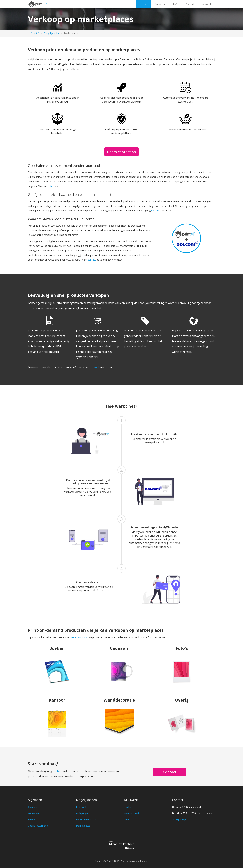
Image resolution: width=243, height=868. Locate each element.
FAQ (175, 4)
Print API (35, 33)
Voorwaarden (35, 813)
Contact (190, 4)
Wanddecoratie (132, 813)
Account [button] (208, 4)
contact (50, 186)
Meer (127, 819)
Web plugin (82, 813)
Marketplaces (83, 826)
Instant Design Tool (87, 819)
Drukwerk (160, 4)
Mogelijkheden (52, 33)
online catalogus (79, 637)
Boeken (128, 807)
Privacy (32, 819)
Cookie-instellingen (38, 826)
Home (143, 4)
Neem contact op (121, 152)
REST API (81, 807)
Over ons (33, 807)
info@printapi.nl (180, 819)
